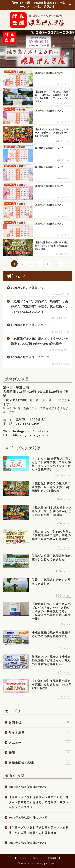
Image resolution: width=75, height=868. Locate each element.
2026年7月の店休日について (30, 288)
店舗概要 (52, 858)
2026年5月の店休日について (30, 357)
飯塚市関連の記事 (40, 763)
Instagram (21, 431)
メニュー (40, 742)
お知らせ (40, 722)
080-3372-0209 (27, 424)
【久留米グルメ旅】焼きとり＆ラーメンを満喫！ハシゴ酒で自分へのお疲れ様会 (39, 341)
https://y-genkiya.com (30, 435)
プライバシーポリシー (30, 858)
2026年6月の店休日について (30, 325)
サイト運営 (40, 732)
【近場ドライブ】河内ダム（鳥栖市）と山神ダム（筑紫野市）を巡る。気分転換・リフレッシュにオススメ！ (39, 307)
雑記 (40, 752)
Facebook (40, 431)
